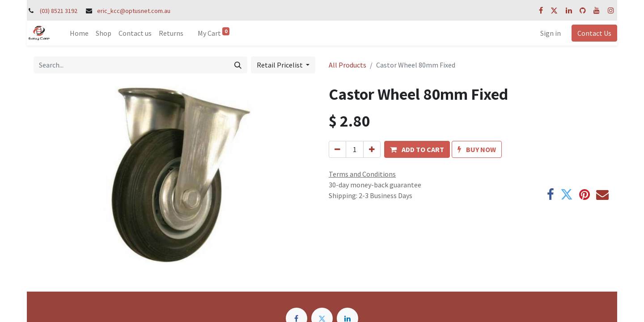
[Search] (238, 65)
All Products (347, 65)
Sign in (551, 33)
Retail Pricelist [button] (280, 65)
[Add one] (372, 149)
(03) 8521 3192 (59, 11)
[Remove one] (337, 149)
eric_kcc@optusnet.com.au (134, 11)
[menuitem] (79, 33)
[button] (417, 149)
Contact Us (594, 33)
